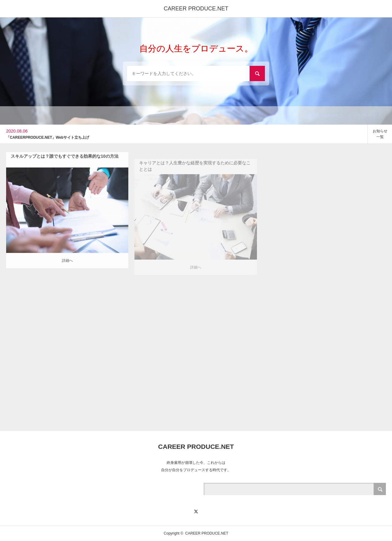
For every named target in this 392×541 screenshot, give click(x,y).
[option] (184, 134)
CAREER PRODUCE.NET (196, 9)
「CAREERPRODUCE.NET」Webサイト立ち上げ (48, 137)
